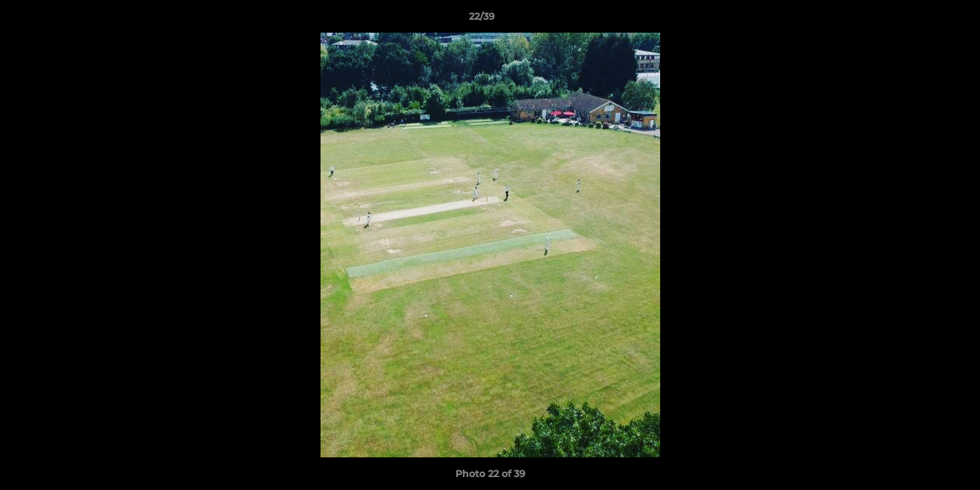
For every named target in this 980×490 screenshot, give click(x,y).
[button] (923, 20)
